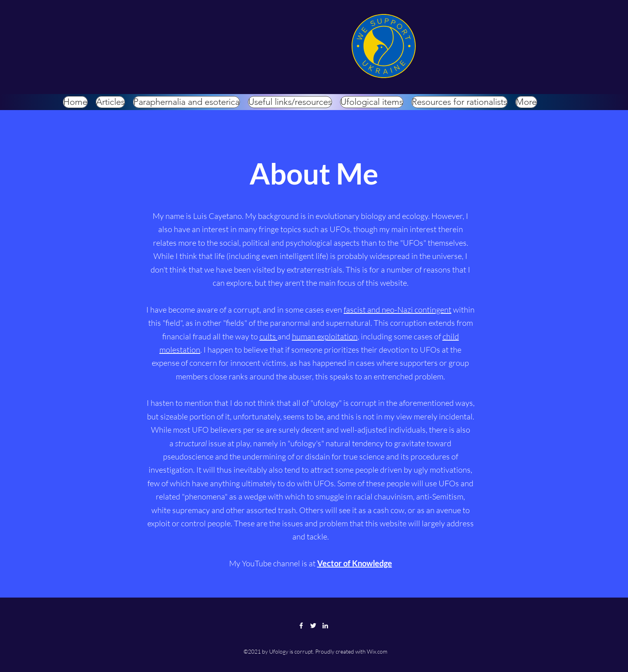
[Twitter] (313, 626)
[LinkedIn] (325, 626)
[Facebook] (301, 626)
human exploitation (325, 336)
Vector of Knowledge (355, 563)
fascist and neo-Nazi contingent (398, 310)
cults (269, 336)
